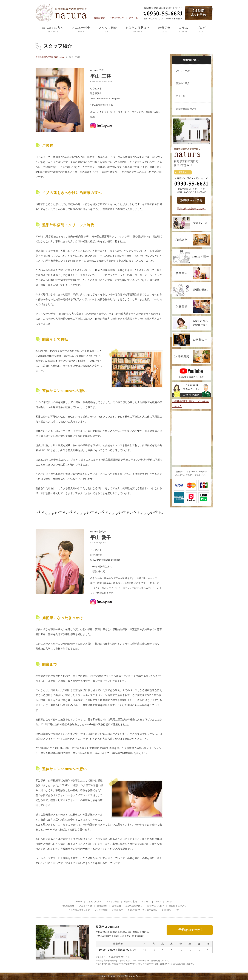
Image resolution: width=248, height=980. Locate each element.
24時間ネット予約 (171, 910)
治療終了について (178, 906)
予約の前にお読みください (191, 209)
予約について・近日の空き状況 (142, 910)
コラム (183, 30)
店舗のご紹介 (183, 83)
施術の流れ (102, 906)
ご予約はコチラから (189, 930)
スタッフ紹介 (108, 30)
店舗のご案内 (130, 902)
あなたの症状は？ (138, 30)
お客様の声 (100, 18)
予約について (117, 18)
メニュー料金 (81, 30)
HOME (79, 902)
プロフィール (183, 71)
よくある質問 (101, 910)
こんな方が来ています (79, 910)
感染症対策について (186, 109)
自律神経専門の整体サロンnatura (50, 57)
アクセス (133, 18)
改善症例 (164, 30)
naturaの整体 (68, 906)
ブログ (201, 30)
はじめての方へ (53, 30)
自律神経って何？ (156, 906)
